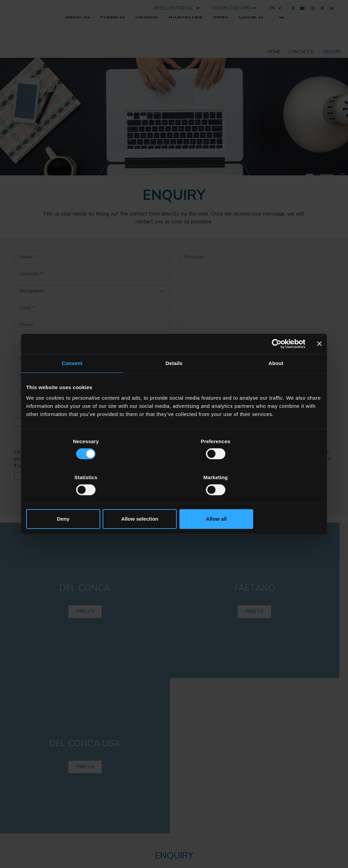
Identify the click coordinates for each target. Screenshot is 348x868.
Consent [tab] (72, 381)
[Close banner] (319, 362)
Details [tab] (174, 381)
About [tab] (276, 381)
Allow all (273, 501)
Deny (75, 501)
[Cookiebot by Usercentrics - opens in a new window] (275, 362)
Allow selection (174, 501)
